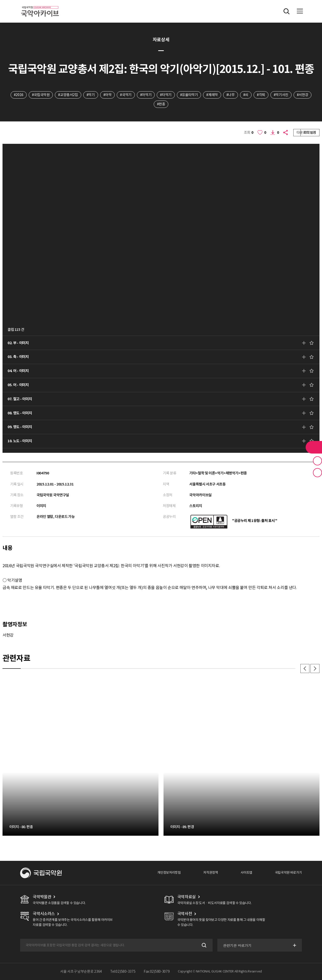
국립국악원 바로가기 (288, 873)
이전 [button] (305, 669)
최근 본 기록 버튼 (317, 473)
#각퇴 (261, 95)
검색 (204, 945)
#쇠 (246, 95)
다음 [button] (315, 669)
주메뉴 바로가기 (0, 0)
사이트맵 (246, 873)
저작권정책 (211, 873)
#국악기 (126, 95)
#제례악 (212, 95)
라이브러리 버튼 (314, 447)
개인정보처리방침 (169, 873)
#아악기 (146, 95)
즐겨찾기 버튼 (317, 461)
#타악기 (166, 95)
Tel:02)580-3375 (123, 971)
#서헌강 (303, 95)
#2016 (19, 95)
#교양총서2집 (68, 95)
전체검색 (287, 11)
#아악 (108, 95)
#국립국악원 (41, 95)
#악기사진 (281, 95)
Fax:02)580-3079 (157, 971)
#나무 (231, 95)
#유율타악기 (189, 95)
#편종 (161, 104)
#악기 (91, 95)
